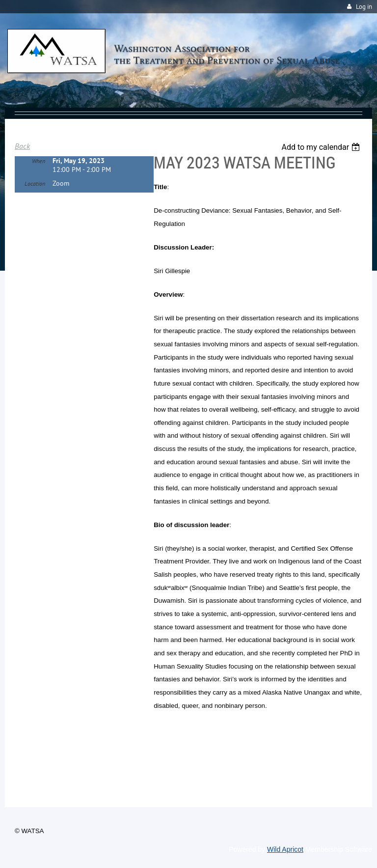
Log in (364, 7)
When (39, 161)
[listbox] (322, 147)
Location (35, 183)
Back (22, 146)
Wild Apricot (285, 849)
